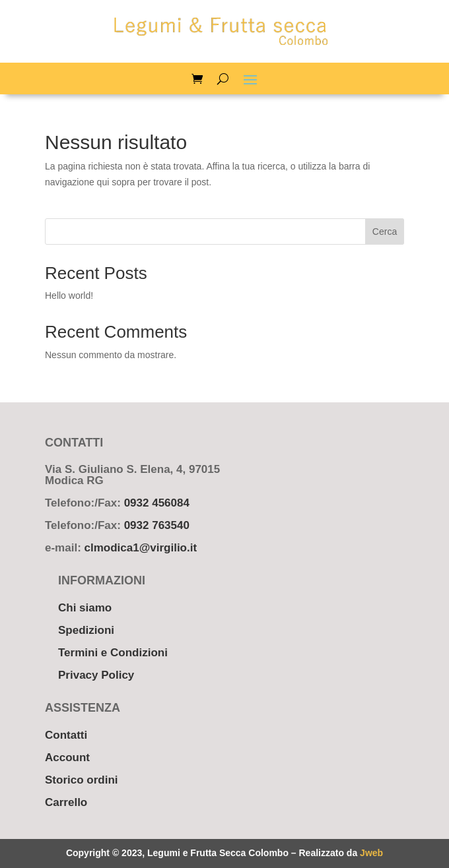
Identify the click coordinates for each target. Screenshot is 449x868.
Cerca (385, 232)
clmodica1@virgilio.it (141, 548)
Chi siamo (85, 608)
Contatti (66, 735)
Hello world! (69, 295)
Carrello (66, 802)
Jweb (371, 853)
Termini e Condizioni (113, 653)
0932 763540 (157, 525)
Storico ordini (82, 780)
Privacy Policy (96, 675)
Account (67, 758)
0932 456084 (157, 503)
